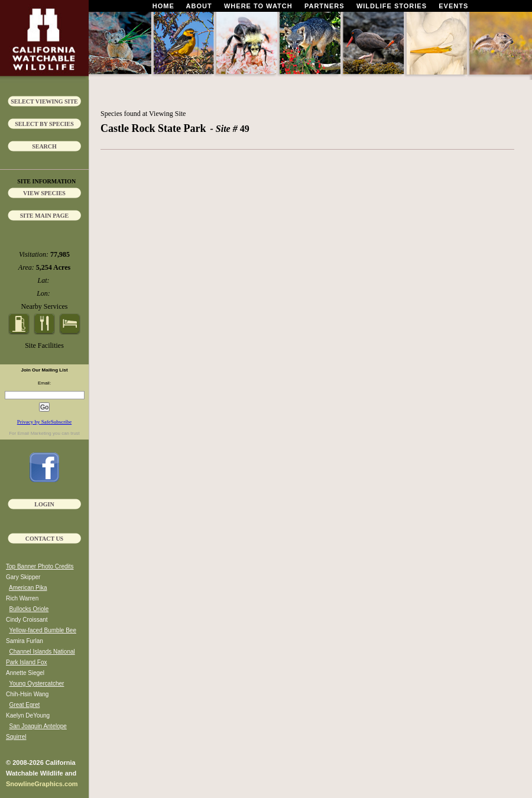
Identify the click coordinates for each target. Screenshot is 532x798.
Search (44, 146)
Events (453, 6)
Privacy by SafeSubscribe (44, 422)
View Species (44, 193)
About (199, 6)
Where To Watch (258, 6)
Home (163, 6)
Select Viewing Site (44, 101)
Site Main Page (45, 216)
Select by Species (44, 124)
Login (44, 504)
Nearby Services (45, 306)
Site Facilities (44, 345)
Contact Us (44, 539)
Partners (325, 6)
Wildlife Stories (392, 6)
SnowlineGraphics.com (42, 784)
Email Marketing (34, 433)
